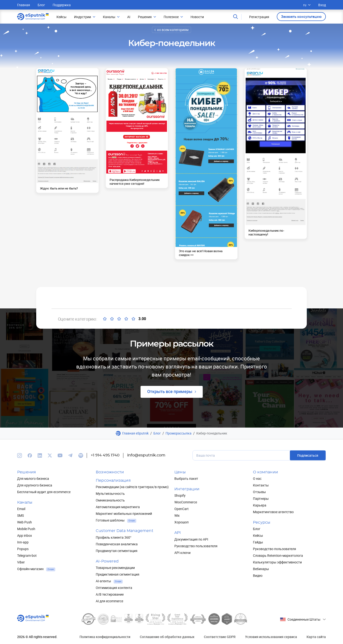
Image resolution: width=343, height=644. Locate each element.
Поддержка (62, 5)
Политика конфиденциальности (105, 637)
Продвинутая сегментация (117, 551)
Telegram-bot (27, 555)
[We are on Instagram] (20, 455)
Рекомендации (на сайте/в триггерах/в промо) (132, 487)
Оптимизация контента (114, 588)
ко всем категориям (173, 30)
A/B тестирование (110, 594)
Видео (258, 575)
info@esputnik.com (146, 455)
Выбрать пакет (186, 478)
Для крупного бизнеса (35, 485)
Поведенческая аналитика (117, 544)
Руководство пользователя (196, 546)
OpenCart (182, 509)
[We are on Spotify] (81, 455)
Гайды (258, 542)
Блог (41, 5)
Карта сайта (316, 637)
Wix (177, 515)
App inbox (25, 535)
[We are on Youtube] (60, 455)
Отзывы (259, 492)
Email (21, 509)
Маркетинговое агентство (273, 512)
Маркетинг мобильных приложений (124, 514)
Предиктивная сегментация (118, 574)
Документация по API (191, 539)
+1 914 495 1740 (105, 455)
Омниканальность (110, 500)
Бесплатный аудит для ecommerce (44, 492)
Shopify (180, 495)
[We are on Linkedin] (40, 455)
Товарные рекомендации (115, 568)
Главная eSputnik (135, 433)
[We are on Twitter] (50, 455)
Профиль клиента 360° (114, 537)
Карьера (260, 505)
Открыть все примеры (170, 391)
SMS (20, 515)
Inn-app (23, 542)
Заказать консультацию (301, 16)
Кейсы (258, 535)
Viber (21, 562)
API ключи (182, 553)
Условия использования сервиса (271, 637)
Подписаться (308, 455)
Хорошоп (182, 522)
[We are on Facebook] (30, 455)
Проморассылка (179, 433)
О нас (257, 478)
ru (307, 5)
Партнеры (261, 498)
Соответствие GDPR (220, 637)
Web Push (25, 522)
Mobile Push (26, 529)
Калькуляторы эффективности (277, 562)
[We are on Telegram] (70, 455)
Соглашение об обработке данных (167, 637)
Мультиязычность (110, 493)
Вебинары (261, 569)
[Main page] (33, 17)
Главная (24, 5)
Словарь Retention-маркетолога (278, 555)
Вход (322, 5)
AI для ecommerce (109, 601)
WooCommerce (186, 502)
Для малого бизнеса (33, 478)
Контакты (261, 485)
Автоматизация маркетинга (118, 507)
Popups (23, 549)
